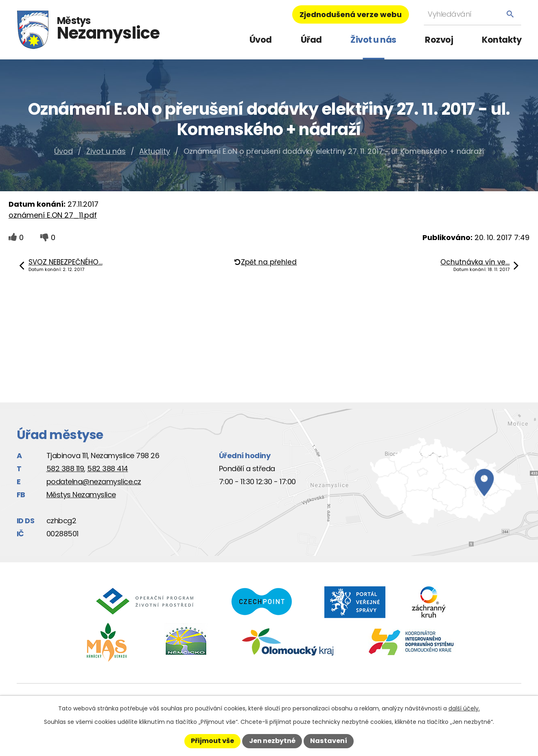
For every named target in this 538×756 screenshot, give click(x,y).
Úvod (261, 40)
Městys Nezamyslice (81, 495)
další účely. (464, 708)
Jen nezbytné (272, 741)
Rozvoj (439, 40)
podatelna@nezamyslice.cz (94, 482)
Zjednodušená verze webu (351, 14)
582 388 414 (108, 469)
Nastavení (329, 741)
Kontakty (502, 40)
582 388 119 (65, 469)
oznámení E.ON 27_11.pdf (53, 215)
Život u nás (373, 40)
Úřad (311, 40)
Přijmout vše (212, 741)
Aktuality (155, 151)
